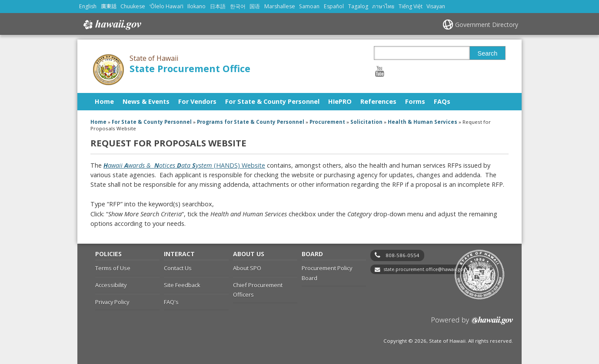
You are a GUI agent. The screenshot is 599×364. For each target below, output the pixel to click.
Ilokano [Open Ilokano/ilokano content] (196, 6)
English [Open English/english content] (88, 6)
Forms (415, 101)
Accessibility (111, 285)
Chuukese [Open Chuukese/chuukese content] (133, 6)
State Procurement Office (190, 68)
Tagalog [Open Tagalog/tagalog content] (358, 6)
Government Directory (487, 25)
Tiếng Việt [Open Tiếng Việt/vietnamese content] (411, 6)
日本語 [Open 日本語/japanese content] (218, 6)
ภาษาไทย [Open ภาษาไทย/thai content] (383, 6)
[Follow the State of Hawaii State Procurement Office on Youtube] (380, 71)
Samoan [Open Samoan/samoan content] (309, 6)
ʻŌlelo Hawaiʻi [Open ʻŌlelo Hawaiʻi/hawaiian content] (166, 6)
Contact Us (178, 268)
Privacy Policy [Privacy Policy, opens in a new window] (112, 302)
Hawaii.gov (111, 25)
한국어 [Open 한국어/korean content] (238, 6)
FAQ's (171, 302)
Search (488, 53)
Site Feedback (182, 285)
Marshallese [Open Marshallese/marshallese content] (280, 6)
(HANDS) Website (184, 165)
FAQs (442, 101)
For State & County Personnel (272, 101)
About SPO (247, 268)
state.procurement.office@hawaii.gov (424, 269)
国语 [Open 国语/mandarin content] (255, 6)
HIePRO (340, 101)
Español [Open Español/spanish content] (334, 6)
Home (104, 101)
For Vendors (197, 101)
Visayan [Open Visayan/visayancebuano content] (436, 6)
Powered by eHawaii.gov (472, 324)
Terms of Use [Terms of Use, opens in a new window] (113, 268)
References (378, 101)
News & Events (146, 101)
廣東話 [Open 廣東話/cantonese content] (109, 6)
